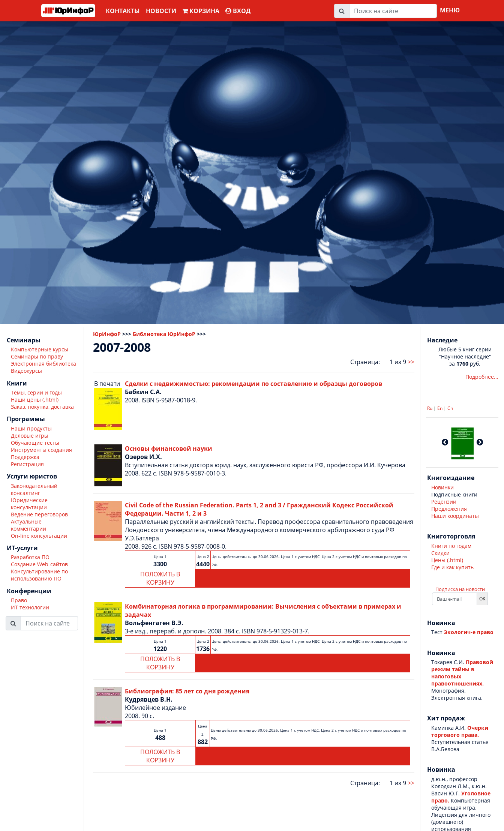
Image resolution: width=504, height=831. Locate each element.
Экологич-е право (469, 632)
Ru (430, 408)
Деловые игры (30, 436)
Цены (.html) (447, 560)
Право (19, 600)
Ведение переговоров (39, 514)
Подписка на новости (460, 589)
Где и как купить (452, 567)
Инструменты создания (41, 450)
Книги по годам (451, 546)
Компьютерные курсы (40, 349)
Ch (450, 408)
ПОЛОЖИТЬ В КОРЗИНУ (160, 578)
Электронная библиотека (43, 364)
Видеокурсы (26, 371)
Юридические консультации (29, 504)
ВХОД (238, 11)
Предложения (449, 509)
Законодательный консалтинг (34, 489)
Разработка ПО (30, 557)
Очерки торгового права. (460, 731)
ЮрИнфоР (107, 334)
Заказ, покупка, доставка (42, 407)
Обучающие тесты (35, 443)
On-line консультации (39, 536)
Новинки (442, 487)
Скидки (440, 553)
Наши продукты (31, 428)
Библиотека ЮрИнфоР (164, 334)
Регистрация (27, 464)
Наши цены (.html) (35, 400)
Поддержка (25, 457)
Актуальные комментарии (28, 525)
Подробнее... (482, 377)
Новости (161, 11)
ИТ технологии (30, 607)
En (440, 408)
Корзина (201, 11)
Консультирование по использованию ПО (39, 575)
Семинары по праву (37, 356)
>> (411, 362)
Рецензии (444, 502)
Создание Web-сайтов (39, 564)
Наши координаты (455, 516)
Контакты (123, 11)
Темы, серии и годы (36, 392)
